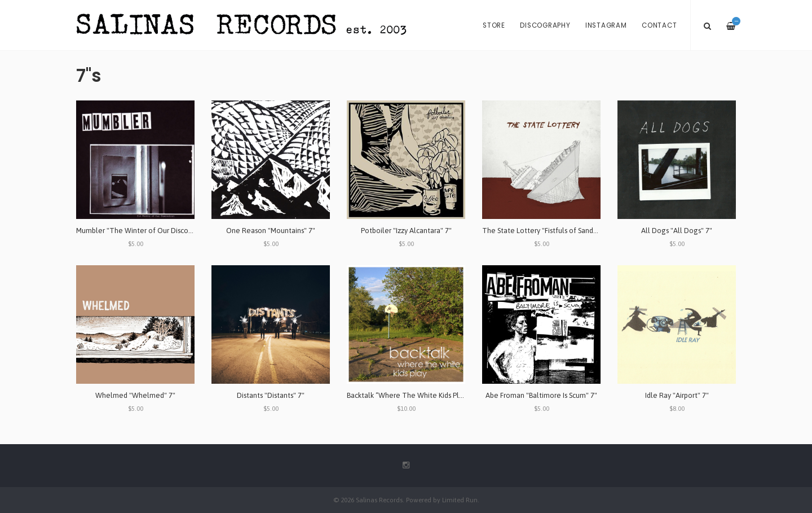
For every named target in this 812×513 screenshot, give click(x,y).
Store (494, 25)
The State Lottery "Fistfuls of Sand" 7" (543, 231)
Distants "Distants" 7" (271, 395)
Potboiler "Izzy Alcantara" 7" (406, 231)
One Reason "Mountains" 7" (271, 231)
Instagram (606, 25)
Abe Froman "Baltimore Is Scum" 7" (541, 395)
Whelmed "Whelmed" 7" (135, 395)
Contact (659, 25)
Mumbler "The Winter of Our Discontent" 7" (147, 231)
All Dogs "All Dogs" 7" (677, 231)
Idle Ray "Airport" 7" (677, 395)
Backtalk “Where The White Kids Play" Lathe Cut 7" (429, 395)
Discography (545, 25)
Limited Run (460, 500)
